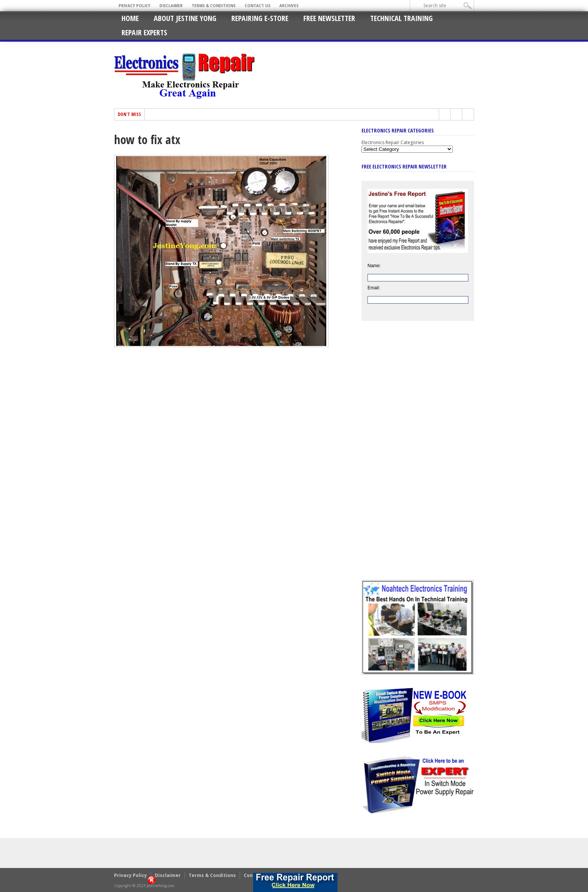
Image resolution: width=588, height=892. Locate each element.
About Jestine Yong (185, 18)
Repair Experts (144, 32)
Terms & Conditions (214, 6)
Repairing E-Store (260, 18)
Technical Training (401, 18)
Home (130, 18)
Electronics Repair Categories (393, 142)
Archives (289, 6)
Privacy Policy (134, 6)
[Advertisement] (418, 456)
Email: (374, 288)
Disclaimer (171, 6)
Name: (374, 266)
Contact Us (257, 6)
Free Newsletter (329, 18)
